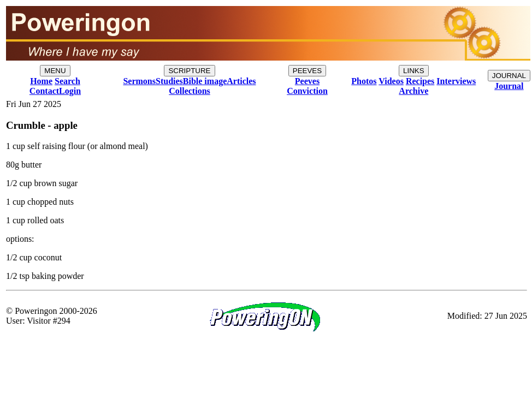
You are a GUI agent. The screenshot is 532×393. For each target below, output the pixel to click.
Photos (364, 81)
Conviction (307, 91)
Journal (509, 86)
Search (67, 81)
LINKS (414, 71)
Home (41, 81)
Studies (169, 81)
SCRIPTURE (189, 71)
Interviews (456, 81)
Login (70, 91)
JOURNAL (509, 76)
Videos (391, 81)
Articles (241, 81)
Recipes (420, 81)
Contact (44, 91)
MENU (55, 71)
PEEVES (307, 71)
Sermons (139, 81)
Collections (190, 91)
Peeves (307, 81)
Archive (413, 91)
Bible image (205, 81)
